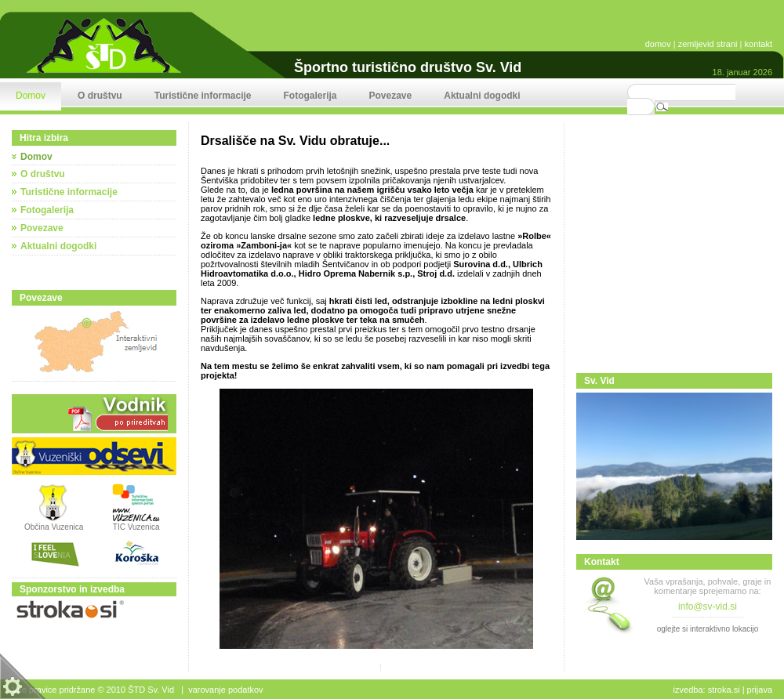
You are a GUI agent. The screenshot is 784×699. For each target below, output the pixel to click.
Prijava (760, 690)
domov (658, 44)
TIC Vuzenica (136, 527)
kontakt (759, 44)
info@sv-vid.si (708, 607)
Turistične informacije (69, 192)
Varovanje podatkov (225, 690)
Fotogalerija (47, 210)
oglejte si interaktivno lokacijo (708, 629)
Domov (36, 157)
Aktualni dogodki (58, 246)
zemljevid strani (708, 44)
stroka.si (724, 690)
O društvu (43, 174)
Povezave (42, 228)
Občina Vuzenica (54, 523)
